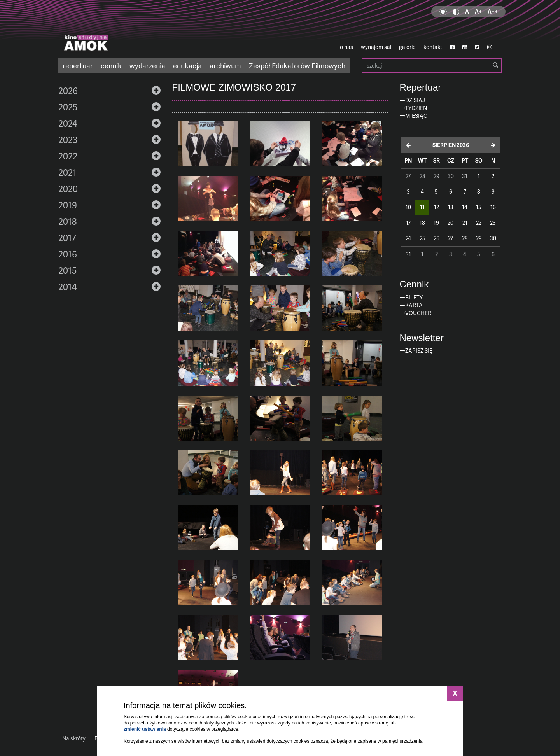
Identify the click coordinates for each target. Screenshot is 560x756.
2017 (67, 238)
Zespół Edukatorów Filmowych (297, 66)
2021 (67, 172)
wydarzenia (147, 66)
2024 (68, 123)
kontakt (433, 47)
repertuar (78, 66)
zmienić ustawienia (145, 729)
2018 (67, 221)
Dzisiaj (415, 100)
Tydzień (416, 108)
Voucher (418, 313)
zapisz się (419, 351)
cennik (111, 66)
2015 (67, 270)
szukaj (432, 66)
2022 (68, 156)
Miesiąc (416, 116)
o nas (346, 47)
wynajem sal (376, 47)
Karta (414, 305)
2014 (68, 287)
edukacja (187, 66)
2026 (68, 91)
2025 (68, 107)
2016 (68, 254)
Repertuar (421, 87)
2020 (68, 189)
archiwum (225, 66)
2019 (68, 205)
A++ (493, 11)
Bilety (414, 297)
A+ (478, 11)
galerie (407, 47)
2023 (68, 140)
